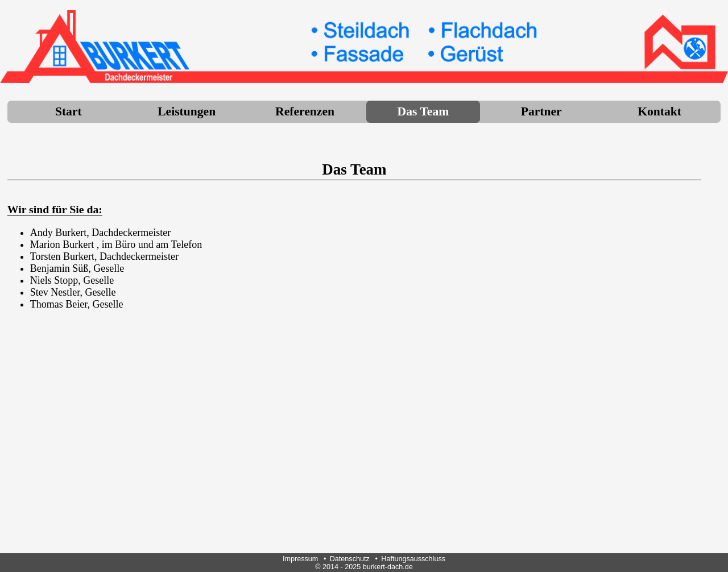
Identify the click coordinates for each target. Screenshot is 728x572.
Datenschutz (350, 559)
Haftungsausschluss (413, 559)
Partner (541, 111)
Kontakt (659, 111)
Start (69, 111)
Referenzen (305, 111)
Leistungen (187, 111)
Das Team (423, 111)
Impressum (300, 559)
